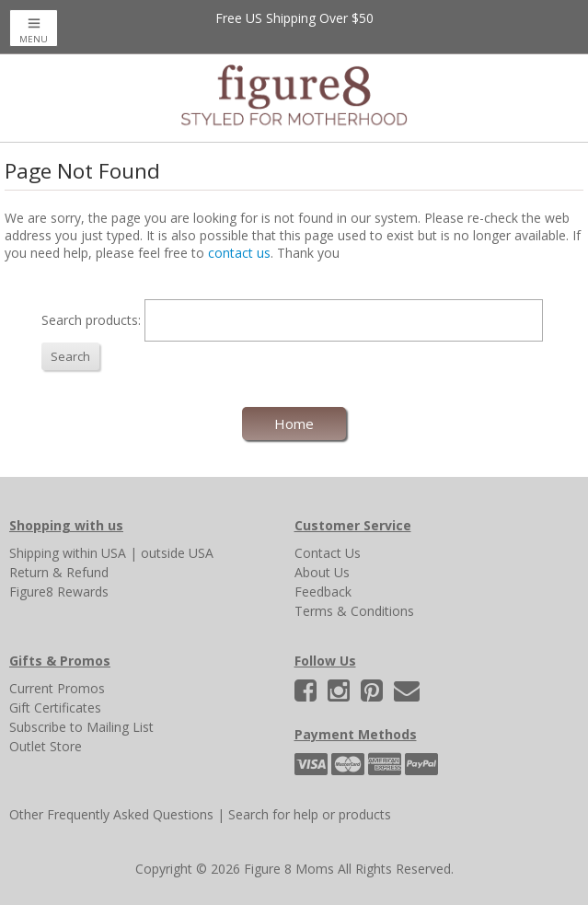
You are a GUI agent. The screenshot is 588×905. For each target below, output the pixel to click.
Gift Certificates (55, 708)
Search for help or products (310, 814)
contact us (239, 253)
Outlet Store (46, 746)
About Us (322, 572)
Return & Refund (59, 572)
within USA (94, 553)
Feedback (323, 592)
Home (294, 423)
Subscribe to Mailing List (81, 727)
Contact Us (328, 553)
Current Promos (57, 688)
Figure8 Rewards (59, 592)
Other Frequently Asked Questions (111, 814)
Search (70, 356)
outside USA (177, 553)
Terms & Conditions (354, 611)
